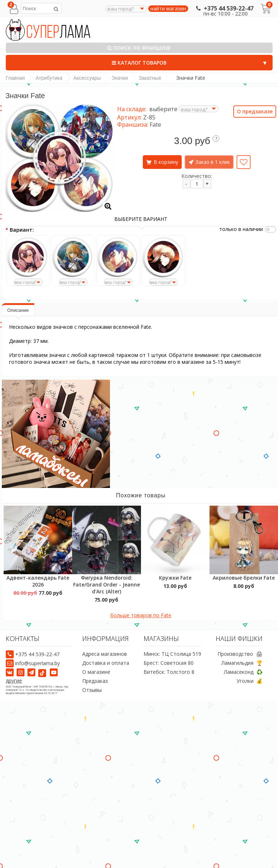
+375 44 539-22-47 (224, 8)
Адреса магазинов (105, 654)
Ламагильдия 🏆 (242, 663)
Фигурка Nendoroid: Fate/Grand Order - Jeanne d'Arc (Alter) (107, 585)
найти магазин (168, 9)
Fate (155, 125)
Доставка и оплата (106, 663)
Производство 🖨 (240, 654)
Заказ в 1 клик (213, 162)
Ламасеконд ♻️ (243, 672)
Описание (18, 310)
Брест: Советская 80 (169, 663)
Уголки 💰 (250, 681)
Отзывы (92, 690)
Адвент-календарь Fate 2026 (38, 581)
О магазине (96, 672)
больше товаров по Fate (141, 615)
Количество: (197, 176)
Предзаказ (95, 681)
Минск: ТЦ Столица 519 (172, 654)
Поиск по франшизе (139, 48)
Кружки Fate (175, 578)
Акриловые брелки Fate (244, 578)
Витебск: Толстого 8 (169, 672)
